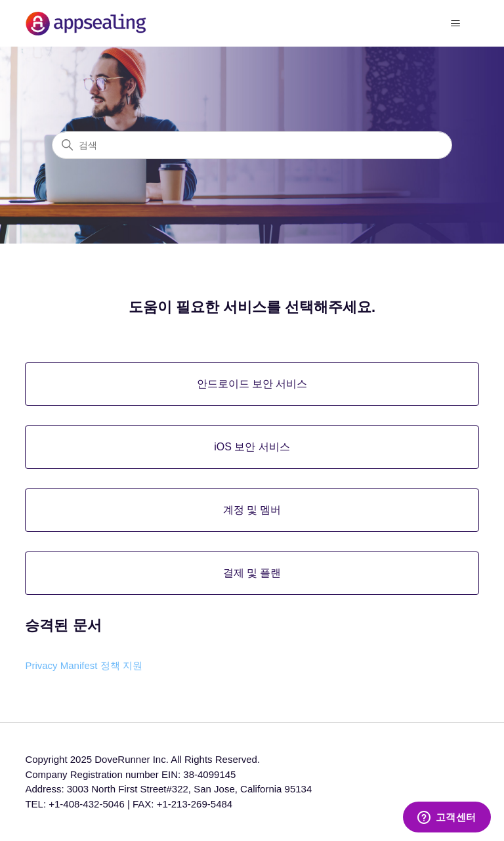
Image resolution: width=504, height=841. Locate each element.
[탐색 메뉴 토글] (456, 24)
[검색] (252, 145)
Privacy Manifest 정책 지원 (83, 665)
